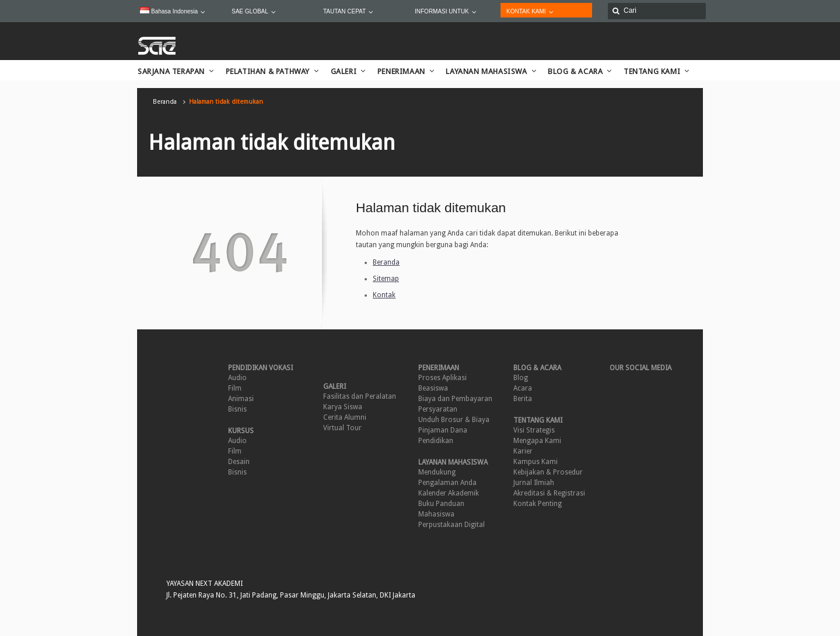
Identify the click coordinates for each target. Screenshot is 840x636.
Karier (523, 451)
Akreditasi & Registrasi (549, 493)
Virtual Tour (342, 428)
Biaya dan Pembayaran (455, 399)
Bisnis (237, 409)
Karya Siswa (343, 407)
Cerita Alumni (345, 417)
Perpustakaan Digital (452, 525)
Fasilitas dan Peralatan (360, 396)
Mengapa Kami (537, 441)
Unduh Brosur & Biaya (454, 420)
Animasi (241, 399)
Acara (523, 388)
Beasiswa (433, 388)
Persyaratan (438, 409)
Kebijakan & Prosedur (548, 472)
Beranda (165, 102)
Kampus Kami (535, 462)
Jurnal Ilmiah (534, 483)
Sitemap (386, 279)
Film (235, 388)
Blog (521, 378)
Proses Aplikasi (442, 378)
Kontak (384, 295)
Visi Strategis (534, 430)
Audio (237, 378)
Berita (523, 399)
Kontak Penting (538, 504)
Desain (239, 462)
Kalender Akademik (449, 493)
